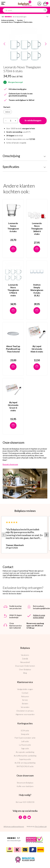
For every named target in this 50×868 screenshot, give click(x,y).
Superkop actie (25, 759)
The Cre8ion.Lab (41, 826)
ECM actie (25, 731)
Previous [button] (4, 44)
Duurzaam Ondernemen (25, 666)
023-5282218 (29, 802)
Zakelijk (25, 659)
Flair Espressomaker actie (25, 738)
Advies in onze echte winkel (39, 616)
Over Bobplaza (25, 669)
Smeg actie (25, 734)
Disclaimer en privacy (25, 711)
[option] (25, 44)
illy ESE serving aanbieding (25, 763)
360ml (8, 112)
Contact (25, 693)
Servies (20, 20)
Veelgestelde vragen (25, 689)
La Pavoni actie (25, 745)
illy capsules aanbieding (25, 752)
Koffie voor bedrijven (25, 786)
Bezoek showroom (10, 464)
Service (25, 700)
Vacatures (25, 655)
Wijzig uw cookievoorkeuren (14, 826)
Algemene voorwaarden (25, 714)
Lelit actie (25, 741)
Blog (25, 673)
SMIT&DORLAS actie (25, 766)
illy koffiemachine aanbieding (25, 756)
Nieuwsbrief (25, 662)
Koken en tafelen (8, 20)
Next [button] (46, 44)
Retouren (25, 696)
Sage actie (25, 748)
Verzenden (25, 707)
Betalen (25, 704)
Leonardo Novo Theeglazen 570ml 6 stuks (17, 22)
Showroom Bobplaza (25, 783)
